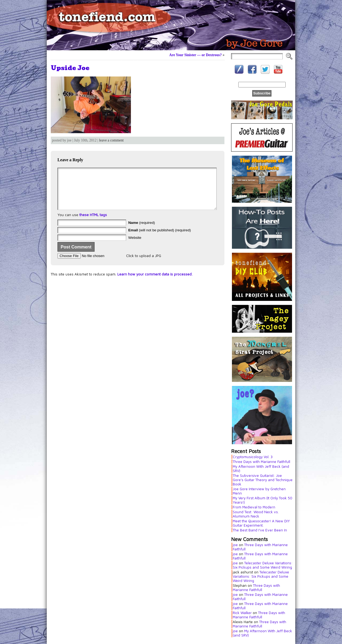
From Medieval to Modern (254, 507)
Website (135, 246)
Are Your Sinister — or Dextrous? (195, 55)
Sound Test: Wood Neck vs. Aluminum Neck (256, 514)
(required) (142, 231)
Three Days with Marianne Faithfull (261, 462)
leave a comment (111, 140)
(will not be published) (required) (160, 238)
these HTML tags (93, 223)
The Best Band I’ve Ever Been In (260, 530)
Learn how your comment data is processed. (155, 282)
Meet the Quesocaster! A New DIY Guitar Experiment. (261, 523)
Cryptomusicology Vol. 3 (253, 457)
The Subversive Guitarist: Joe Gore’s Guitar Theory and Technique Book (263, 480)
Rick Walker (242, 613)
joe (235, 545)
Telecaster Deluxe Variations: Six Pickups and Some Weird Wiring (263, 565)
